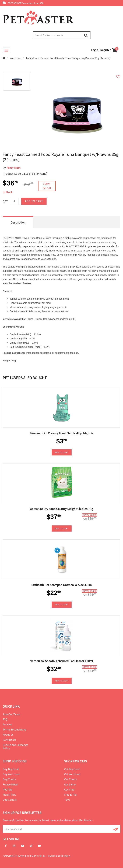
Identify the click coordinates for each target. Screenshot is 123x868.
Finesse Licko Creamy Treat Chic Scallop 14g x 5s (61, 433)
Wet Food (16, 58)
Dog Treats (9, 779)
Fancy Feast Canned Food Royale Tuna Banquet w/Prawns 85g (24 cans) (68, 58)
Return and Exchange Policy (15, 746)
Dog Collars (10, 800)
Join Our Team (11, 714)
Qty (5, 201)
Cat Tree (69, 789)
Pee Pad (7, 789)
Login (95, 50)
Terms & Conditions (14, 729)
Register (105, 50)
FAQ (5, 719)
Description (18, 222)
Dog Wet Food (11, 774)
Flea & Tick (9, 795)
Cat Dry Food (72, 769)
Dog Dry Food (11, 769)
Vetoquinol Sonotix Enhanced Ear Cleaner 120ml (62, 661)
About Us (8, 735)
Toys (67, 800)
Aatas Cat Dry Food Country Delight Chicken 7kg (62, 509)
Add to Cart (34, 201)
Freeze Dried (10, 784)
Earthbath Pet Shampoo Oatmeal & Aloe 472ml (61, 585)
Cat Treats (71, 779)
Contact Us (9, 740)
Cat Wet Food (72, 774)
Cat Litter (70, 784)
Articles (7, 724)
